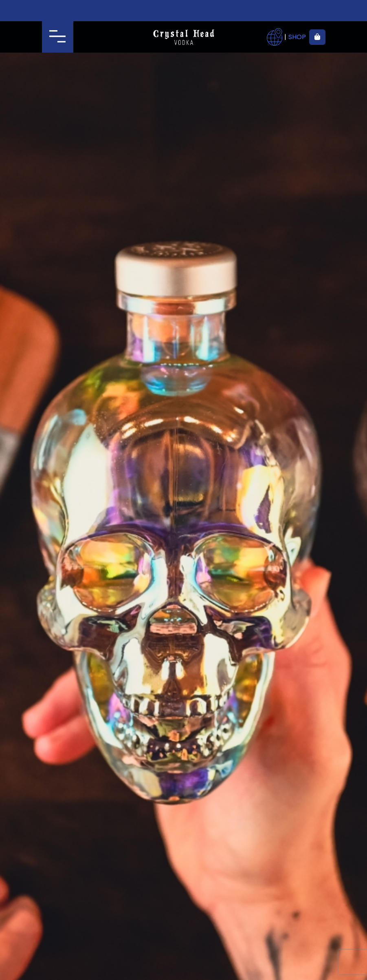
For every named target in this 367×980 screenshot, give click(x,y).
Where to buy (275, 37)
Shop (297, 37)
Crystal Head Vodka (183, 37)
